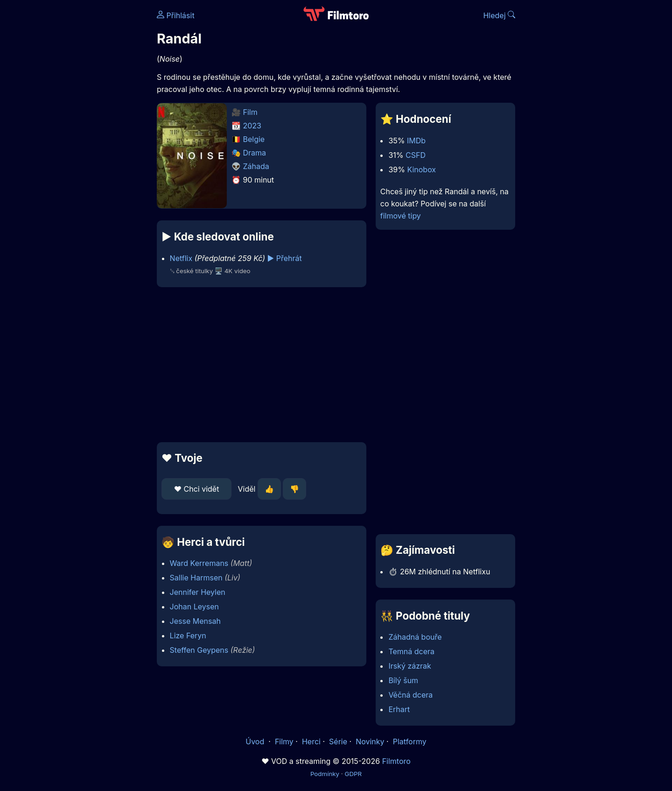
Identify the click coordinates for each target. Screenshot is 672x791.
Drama (255, 153)
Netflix (181, 258)
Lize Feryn (188, 636)
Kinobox (421, 169)
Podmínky (325, 774)
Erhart (399, 709)
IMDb (416, 141)
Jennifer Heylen (198, 592)
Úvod (256, 742)
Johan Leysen (194, 607)
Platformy (410, 742)
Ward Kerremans (199, 563)
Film (250, 112)
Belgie (254, 139)
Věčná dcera (410, 695)
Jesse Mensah (195, 621)
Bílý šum (403, 680)
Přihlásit (176, 15)
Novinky (370, 742)
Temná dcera (411, 651)
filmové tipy (401, 216)
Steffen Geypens (199, 650)
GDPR (353, 774)
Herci (311, 742)
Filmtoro (396, 761)
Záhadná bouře (415, 637)
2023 (252, 126)
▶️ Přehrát (285, 258)
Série (338, 742)
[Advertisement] (89, 144)
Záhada (256, 166)
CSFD (416, 155)
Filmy (284, 742)
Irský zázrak (409, 666)
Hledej (499, 15)
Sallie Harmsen (196, 578)
